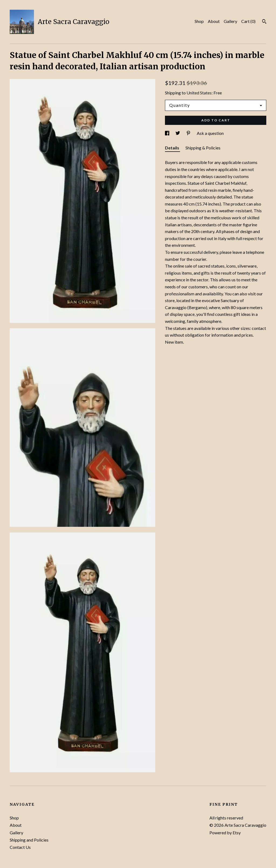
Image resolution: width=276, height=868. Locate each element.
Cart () (248, 21)
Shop (199, 21)
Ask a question (210, 133)
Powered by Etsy (225, 833)
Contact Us (20, 847)
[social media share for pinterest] (189, 133)
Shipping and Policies (29, 840)
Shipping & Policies (203, 148)
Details (172, 148)
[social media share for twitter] (178, 133)
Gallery (230, 21)
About (214, 21)
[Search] (264, 22)
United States (199, 93)
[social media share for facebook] (168, 133)
